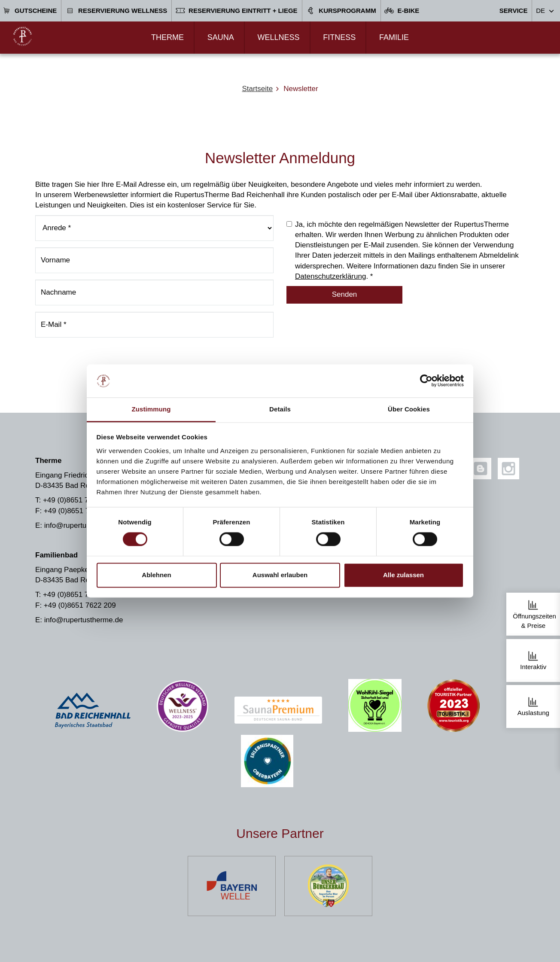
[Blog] (481, 469)
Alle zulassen (403, 575)
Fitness (339, 37)
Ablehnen (156, 575)
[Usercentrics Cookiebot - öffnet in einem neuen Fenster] (426, 381)
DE (540, 11)
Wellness (278, 37)
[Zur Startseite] (23, 36)
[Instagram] (508, 469)
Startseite (257, 89)
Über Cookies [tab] (409, 409)
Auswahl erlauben (280, 575)
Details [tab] (280, 409)
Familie (394, 37)
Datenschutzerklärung (330, 276)
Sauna (221, 37)
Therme (167, 37)
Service (514, 11)
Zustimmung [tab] (151, 409)
